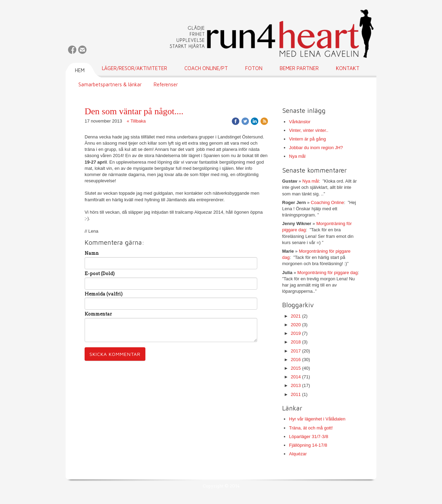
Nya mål (297, 156)
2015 (296, 368)
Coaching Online (327, 202)
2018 (296, 342)
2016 (296, 360)
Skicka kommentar (115, 354)
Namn (92, 253)
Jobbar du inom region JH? (316, 148)
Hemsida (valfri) (104, 294)
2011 (296, 394)
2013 (296, 385)
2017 (296, 351)
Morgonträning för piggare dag (328, 273)
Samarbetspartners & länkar (110, 84)
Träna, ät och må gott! (311, 428)
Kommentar (98, 314)
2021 (296, 316)
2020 (296, 325)
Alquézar (298, 454)
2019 (296, 333)
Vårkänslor (300, 122)
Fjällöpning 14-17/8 (308, 445)
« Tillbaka (136, 121)
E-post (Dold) (100, 274)
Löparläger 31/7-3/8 (309, 437)
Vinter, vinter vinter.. (309, 130)
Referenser (166, 84)
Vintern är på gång (308, 139)
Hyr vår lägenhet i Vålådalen (317, 419)
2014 (296, 377)
